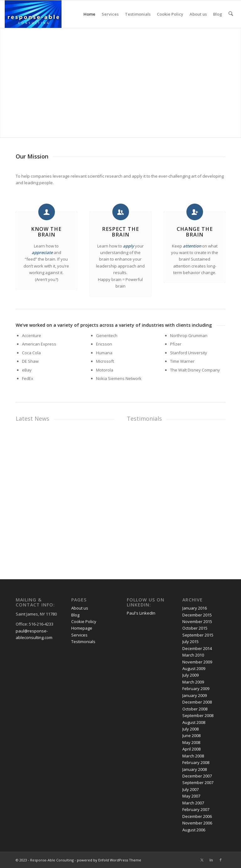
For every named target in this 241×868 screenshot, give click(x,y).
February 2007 (196, 809)
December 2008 (197, 702)
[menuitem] (231, 14)
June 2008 (191, 735)
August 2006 (194, 830)
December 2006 (197, 816)
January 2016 (195, 608)
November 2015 (197, 621)
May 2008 (191, 742)
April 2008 (191, 749)
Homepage (82, 628)
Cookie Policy (170, 14)
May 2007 (191, 796)
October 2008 (195, 709)
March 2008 (193, 756)
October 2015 (195, 628)
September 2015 (198, 635)
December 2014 (197, 648)
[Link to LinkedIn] (211, 860)
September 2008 (198, 715)
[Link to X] (202, 860)
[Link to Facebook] (221, 860)
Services (110, 14)
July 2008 (190, 729)
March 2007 (193, 803)
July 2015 (190, 642)
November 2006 (197, 823)
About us (198, 14)
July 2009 (190, 675)
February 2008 (196, 762)
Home (90, 14)
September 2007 (198, 782)
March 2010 (193, 655)
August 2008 (194, 722)
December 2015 (197, 615)
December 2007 (197, 776)
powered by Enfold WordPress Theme (109, 860)
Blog (218, 14)
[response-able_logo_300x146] (33, 14)
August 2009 (194, 668)
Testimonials (138, 14)
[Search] (231, 14)
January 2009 (195, 695)
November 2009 (197, 662)
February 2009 (196, 689)
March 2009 (193, 682)
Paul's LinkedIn (141, 613)
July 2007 (190, 789)
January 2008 (195, 769)
